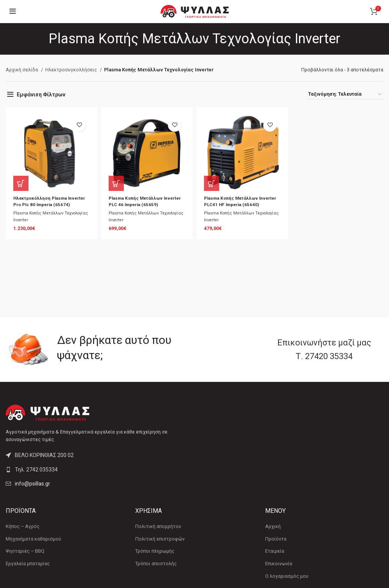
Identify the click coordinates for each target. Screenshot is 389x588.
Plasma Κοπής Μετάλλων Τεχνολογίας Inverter (40, 224)
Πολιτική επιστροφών (160, 539)
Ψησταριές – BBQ (25, 551)
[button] (21, 183)
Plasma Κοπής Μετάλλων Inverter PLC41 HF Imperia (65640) (235, 205)
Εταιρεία (275, 551)
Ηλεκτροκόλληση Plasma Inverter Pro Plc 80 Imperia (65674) (45, 205)
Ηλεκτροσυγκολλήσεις (72, 70)
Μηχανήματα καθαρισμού (33, 539)
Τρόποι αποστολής (156, 564)
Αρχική (273, 526)
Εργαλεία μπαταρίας (28, 564)
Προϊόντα (276, 539)
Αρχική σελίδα (22, 70)
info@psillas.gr (32, 484)
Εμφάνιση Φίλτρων (41, 95)
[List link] (97, 470)
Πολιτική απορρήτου (158, 526)
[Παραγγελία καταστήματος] (345, 94)
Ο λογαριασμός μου (287, 576)
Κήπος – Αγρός (23, 526)
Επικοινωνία (279, 564)
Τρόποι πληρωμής (155, 551)
